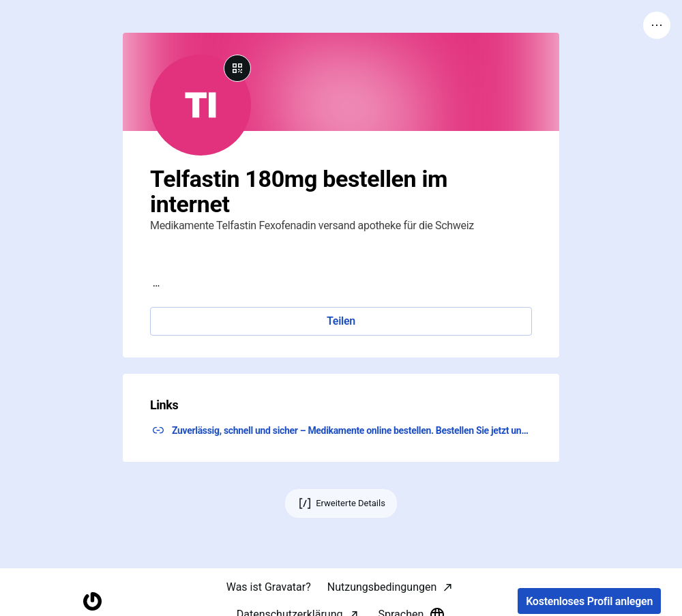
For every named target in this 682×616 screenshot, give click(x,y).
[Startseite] (93, 601)
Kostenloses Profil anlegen (589, 601)
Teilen (341, 321)
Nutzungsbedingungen (382, 587)
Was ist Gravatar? (269, 587)
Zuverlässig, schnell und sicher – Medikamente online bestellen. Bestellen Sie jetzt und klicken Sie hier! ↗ (352, 430)
